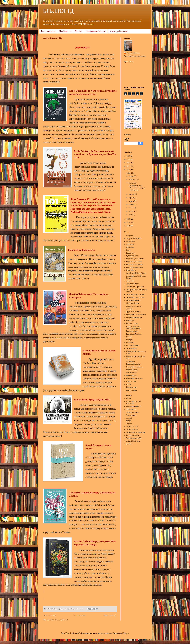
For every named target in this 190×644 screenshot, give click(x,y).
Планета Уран (131, 381)
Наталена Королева (133, 364)
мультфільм (130, 361)
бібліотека (130, 247)
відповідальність (132, 256)
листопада (133, 179)
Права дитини (131, 387)
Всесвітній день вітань (134, 262)
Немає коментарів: (77, 609)
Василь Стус (131, 253)
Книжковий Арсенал (134, 334)
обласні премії (131, 373)
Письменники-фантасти (135, 378)
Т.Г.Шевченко (131, 409)
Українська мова (132, 427)
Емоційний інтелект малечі (136, 315)
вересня (132, 194)
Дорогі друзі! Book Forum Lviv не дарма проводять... (137, 188)
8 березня (130, 236)
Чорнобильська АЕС (134, 438)
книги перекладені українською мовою (133, 327)
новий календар (132, 370)
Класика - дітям (132, 323)
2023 (129, 166)
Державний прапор (133, 300)
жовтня (131, 183)
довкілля (129, 309)
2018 (129, 226)
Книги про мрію (132, 331)
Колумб (129, 337)
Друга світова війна (133, 312)
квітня (131, 208)
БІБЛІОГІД (58, 11)
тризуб (129, 421)
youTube (129, 444)
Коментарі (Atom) (61, 620)
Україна (129, 424)
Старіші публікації (109, 616)
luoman (109, 633)
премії (129, 393)
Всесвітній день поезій (135, 267)
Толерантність (131, 415)
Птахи (129, 399)
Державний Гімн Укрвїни (135, 297)
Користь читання (132, 346)
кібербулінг (130, 320)
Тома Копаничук (133, 53)
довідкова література (134, 306)
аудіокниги (130, 244)
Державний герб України (135, 294)
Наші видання (65, 31)
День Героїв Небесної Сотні (136, 273)
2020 (129, 219)
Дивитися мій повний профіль (135, 56)
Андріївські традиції (134, 239)
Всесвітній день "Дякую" (135, 259)
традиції (129, 418)
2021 (129, 173)
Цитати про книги (133, 435)
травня (131, 204)
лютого (131, 211)
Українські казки (132, 430)
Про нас (78, 31)
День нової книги (133, 284)
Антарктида (131, 241)
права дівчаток (132, 390)
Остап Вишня (131, 376)
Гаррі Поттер (131, 270)
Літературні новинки (119, 31)
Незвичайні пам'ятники (135, 367)
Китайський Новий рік (134, 318)
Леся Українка (131, 348)
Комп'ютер (130, 343)
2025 (129, 159)
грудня (131, 176)
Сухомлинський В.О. (134, 406)
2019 (129, 222)
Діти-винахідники (133, 303)
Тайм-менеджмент (133, 412)
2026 (129, 156)
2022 (129, 170)
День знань (130, 281)
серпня (131, 198)
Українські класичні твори (136, 432)
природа (129, 396)
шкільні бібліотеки (133, 441)
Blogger (126, 633)
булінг (129, 250)
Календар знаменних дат (96, 31)
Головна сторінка (48, 31)
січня (131, 215)
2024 (129, 163)
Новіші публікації (50, 616)
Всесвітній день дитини (135, 265)
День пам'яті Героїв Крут (135, 287)
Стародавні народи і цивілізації (133, 403)
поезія (129, 384)
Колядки (129, 340)
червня (131, 201)
